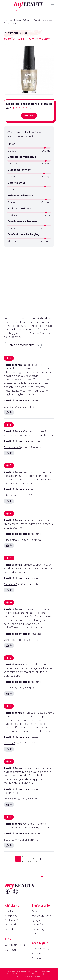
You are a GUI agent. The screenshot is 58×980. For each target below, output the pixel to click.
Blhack (39, 976)
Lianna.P (9, 743)
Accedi (36, 911)
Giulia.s (8, 688)
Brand (9, 930)
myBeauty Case (41, 916)
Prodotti (10, 925)
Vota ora (29, 116)
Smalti (37, 20)
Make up (17, 20)
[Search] (5, 5)
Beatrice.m (11, 840)
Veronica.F (10, 640)
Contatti (10, 950)
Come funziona (15, 945)
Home (7, 20)
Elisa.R (8, 496)
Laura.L (8, 407)
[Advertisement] (29, 280)
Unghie (28, 20)
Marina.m (10, 799)
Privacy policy (40, 949)
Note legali (39, 953)
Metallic (46, 20)
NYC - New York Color (34, 39)
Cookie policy (40, 958)
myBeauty (11, 911)
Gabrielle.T (11, 584)
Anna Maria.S (12, 447)
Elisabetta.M (12, 540)
